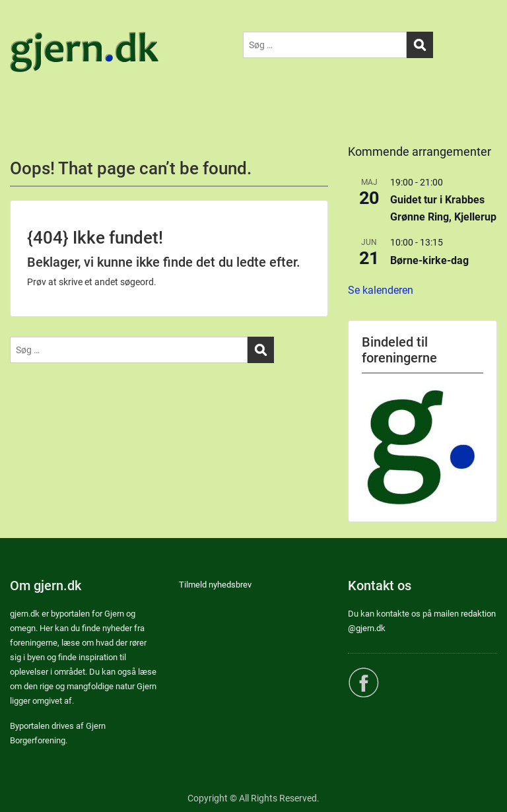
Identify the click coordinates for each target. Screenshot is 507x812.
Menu (24, 22)
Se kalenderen (381, 290)
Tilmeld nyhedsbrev (215, 585)
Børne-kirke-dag (429, 260)
